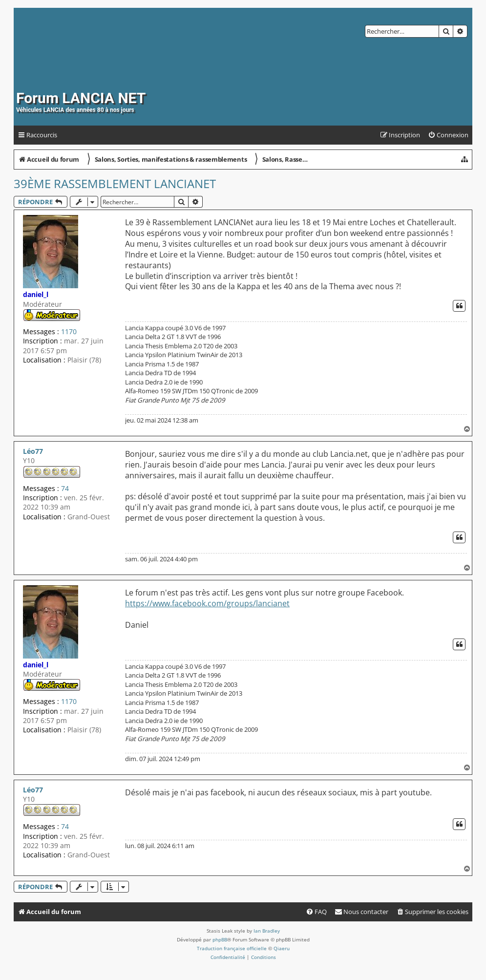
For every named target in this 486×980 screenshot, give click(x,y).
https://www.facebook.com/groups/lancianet (207, 604)
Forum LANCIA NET (81, 98)
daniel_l (36, 294)
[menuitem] (448, 135)
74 (65, 488)
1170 (69, 331)
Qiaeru (282, 948)
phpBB (220, 939)
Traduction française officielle (232, 948)
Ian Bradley (267, 931)
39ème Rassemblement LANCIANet (115, 183)
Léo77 (33, 451)
